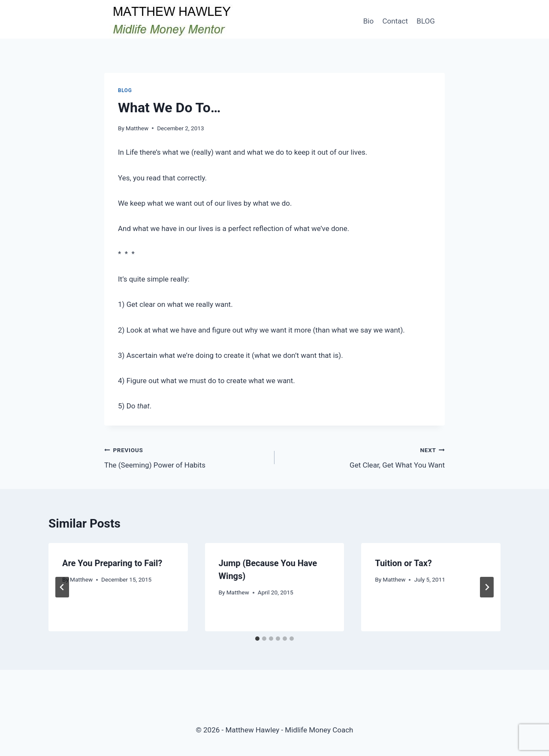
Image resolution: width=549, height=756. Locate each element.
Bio (368, 21)
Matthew (137, 128)
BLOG (425, 21)
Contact (395, 21)
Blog (125, 90)
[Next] (487, 587)
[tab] (257, 639)
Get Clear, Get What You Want (363, 457)
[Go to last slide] (62, 587)
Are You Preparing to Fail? (112, 563)
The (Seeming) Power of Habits (186, 457)
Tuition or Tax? (403, 563)
